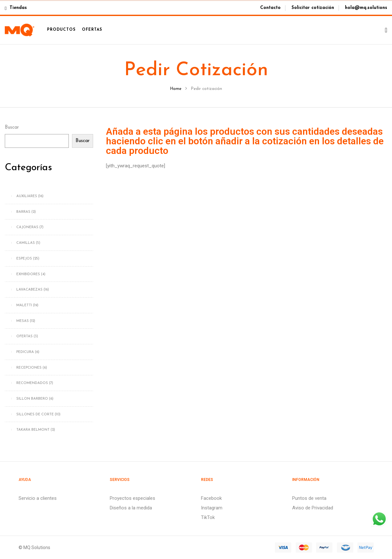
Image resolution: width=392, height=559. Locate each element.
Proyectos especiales (132, 498)
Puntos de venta (309, 498)
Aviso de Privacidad (313, 508)
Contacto (270, 8)
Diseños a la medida (131, 508)
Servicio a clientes (38, 498)
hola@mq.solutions (366, 8)
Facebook (211, 498)
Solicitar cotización (313, 8)
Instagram (212, 508)
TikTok (208, 517)
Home (176, 89)
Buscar (12, 128)
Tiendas (16, 8)
